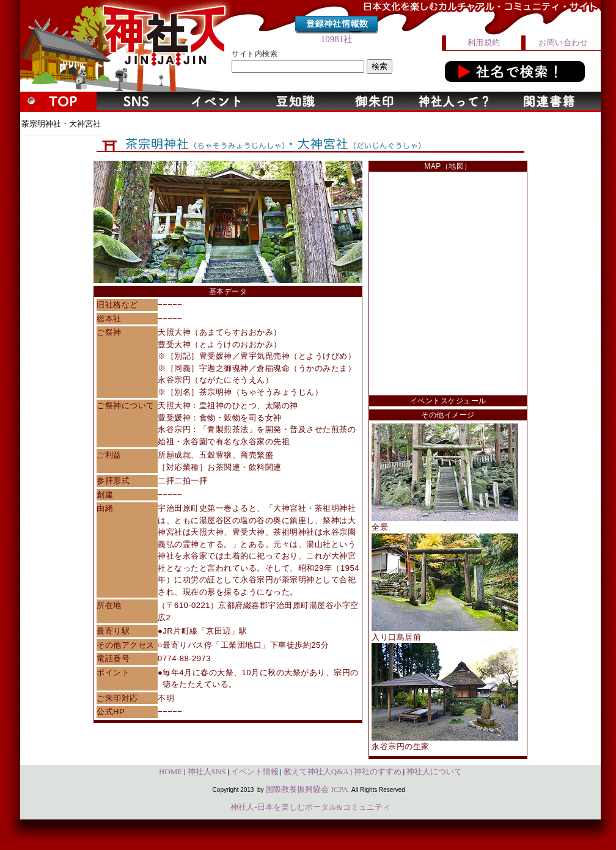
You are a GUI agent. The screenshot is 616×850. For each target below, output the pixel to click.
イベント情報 (255, 771)
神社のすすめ (378, 771)
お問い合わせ (563, 42)
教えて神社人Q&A (316, 771)
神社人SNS (207, 771)
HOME (170, 771)
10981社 (337, 39)
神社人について (434, 771)
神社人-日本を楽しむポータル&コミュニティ (310, 807)
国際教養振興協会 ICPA (307, 789)
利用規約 (484, 42)
